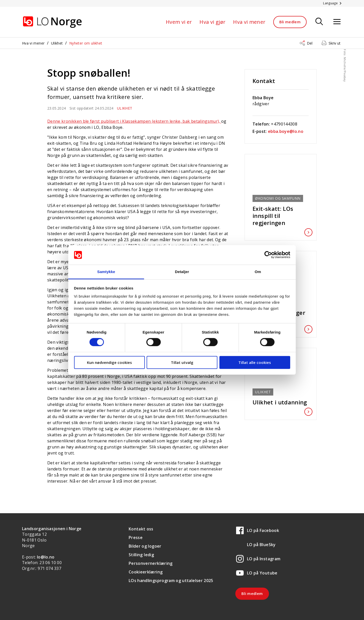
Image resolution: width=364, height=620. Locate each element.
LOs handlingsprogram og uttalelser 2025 (171, 581)
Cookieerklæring (146, 572)
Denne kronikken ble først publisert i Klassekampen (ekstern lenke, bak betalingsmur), (134, 121)
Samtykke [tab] (106, 272)
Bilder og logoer (145, 546)
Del (310, 43)
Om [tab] (258, 272)
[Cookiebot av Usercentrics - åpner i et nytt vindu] (268, 255)
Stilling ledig (141, 555)
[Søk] (319, 22)
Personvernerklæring (151, 563)
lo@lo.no (46, 557)
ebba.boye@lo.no (286, 131)
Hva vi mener (249, 22)
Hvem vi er (179, 22)
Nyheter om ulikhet (86, 43)
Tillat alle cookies (255, 362)
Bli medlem (290, 22)
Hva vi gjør (212, 22)
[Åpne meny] (337, 22)
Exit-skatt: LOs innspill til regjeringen (281, 216)
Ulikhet (57, 43)
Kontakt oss (141, 529)
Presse (136, 538)
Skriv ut (335, 43)
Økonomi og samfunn (278, 198)
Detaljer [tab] (182, 272)
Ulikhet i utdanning (281, 402)
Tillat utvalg (182, 362)
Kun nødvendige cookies (109, 362)
